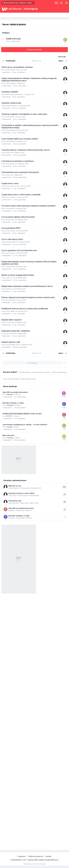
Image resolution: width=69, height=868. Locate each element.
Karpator (10, 394)
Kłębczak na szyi (15, 486)
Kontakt (48, 856)
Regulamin (22, 856)
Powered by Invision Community (34, 864)
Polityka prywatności (36, 856)
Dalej (61, 61)
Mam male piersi (8, 435)
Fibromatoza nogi (15, 501)
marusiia (10, 438)
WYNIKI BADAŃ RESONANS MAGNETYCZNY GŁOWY (22, 414)
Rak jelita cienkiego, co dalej (13, 403)
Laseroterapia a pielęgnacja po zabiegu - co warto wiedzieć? (25, 425)
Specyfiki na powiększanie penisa (15, 392)
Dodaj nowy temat (35, 50)
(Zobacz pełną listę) (59, 372)
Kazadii (10, 427)
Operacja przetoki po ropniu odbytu (22, 493)
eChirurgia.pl (31, 9)
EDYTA (9, 416)
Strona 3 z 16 (37, 61)
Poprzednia (11, 61)
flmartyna (10, 405)
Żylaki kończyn (13, 39)
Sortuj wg (62, 57)
